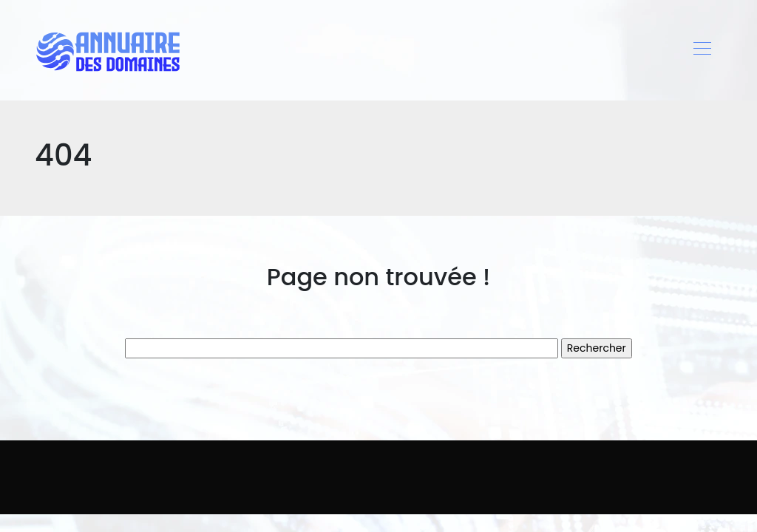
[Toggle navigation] (702, 50)
